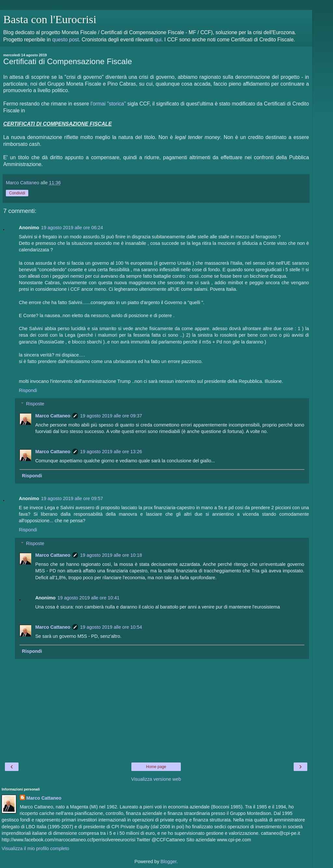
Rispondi (28, 390)
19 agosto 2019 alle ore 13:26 (111, 452)
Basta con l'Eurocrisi (50, 19)
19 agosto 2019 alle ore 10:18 (111, 555)
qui (158, 40)
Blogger (169, 861)
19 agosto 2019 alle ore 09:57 (72, 498)
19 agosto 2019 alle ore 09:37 (111, 416)
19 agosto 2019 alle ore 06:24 (72, 228)
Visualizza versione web (156, 779)
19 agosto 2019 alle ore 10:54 (111, 627)
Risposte (35, 404)
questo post (65, 40)
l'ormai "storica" (108, 104)
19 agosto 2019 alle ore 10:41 (88, 598)
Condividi (17, 193)
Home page (156, 767)
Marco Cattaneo (53, 416)
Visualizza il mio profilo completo (35, 848)
